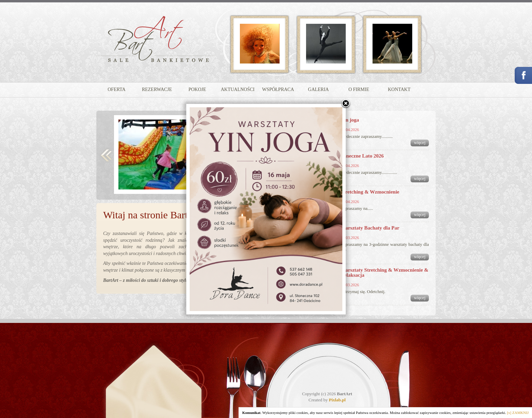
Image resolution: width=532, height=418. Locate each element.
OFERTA (117, 89)
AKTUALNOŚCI (238, 89)
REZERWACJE (157, 89)
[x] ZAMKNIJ (518, 413)
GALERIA (318, 89)
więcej (420, 142)
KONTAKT (399, 89)
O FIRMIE (359, 89)
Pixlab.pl (337, 400)
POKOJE (197, 89)
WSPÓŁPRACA (278, 89)
